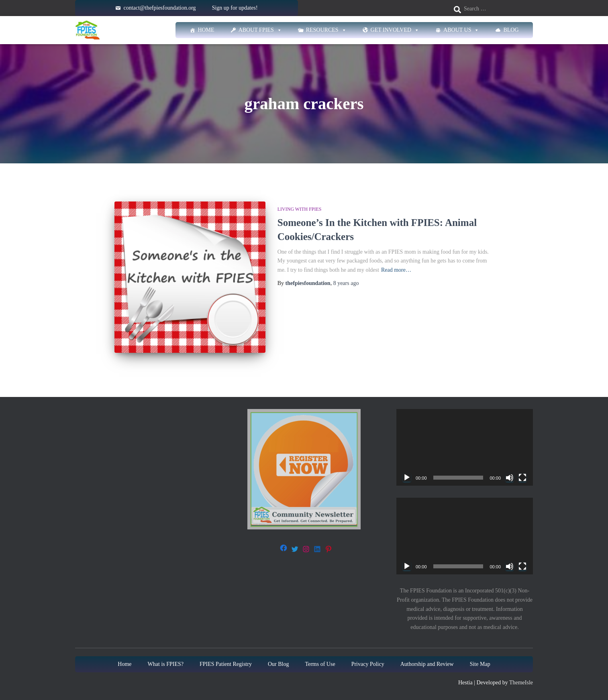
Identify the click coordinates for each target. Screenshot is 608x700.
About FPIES (260, 30)
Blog (511, 30)
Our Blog (278, 663)
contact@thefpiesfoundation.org (159, 8)
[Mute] (510, 477)
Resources (326, 30)
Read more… (396, 270)
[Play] (407, 477)
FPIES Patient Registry (226, 663)
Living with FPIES (300, 209)
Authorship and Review (427, 663)
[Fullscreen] (522, 477)
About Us (461, 30)
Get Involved (395, 30)
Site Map (480, 663)
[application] (465, 447)
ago (346, 283)
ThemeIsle (521, 682)
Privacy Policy (368, 663)
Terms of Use (320, 663)
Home (206, 30)
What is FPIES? (166, 663)
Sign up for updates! (235, 8)
